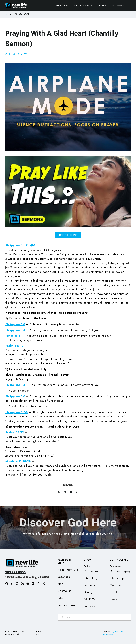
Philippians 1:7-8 (17, 412)
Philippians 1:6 (15, 396)
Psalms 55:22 (15, 432)
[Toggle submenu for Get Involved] (128, 5)
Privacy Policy (38, 633)
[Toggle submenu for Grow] (106, 5)
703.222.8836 (15, 572)
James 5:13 (13, 336)
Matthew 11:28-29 (18, 461)
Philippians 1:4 (15, 330)
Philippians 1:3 (15, 324)
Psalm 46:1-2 (14, 346)
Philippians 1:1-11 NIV (20, 245)
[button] (68, 191)
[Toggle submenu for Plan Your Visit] (91, 5)
